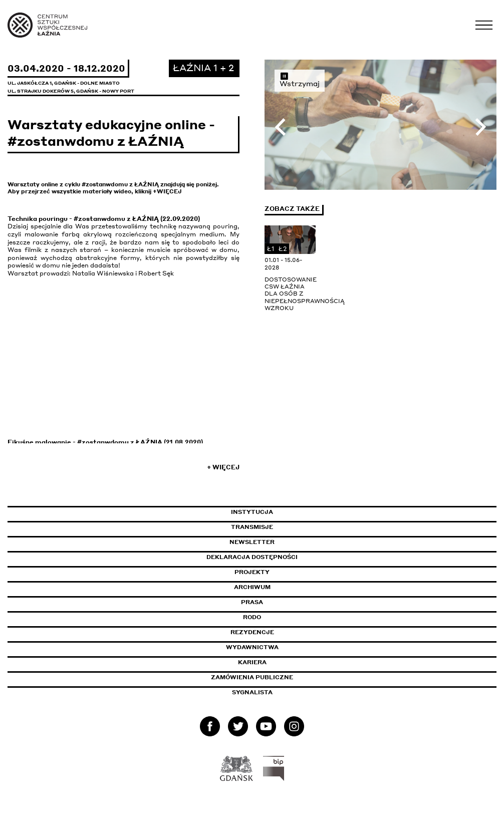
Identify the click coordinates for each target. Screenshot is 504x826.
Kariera (252, 662)
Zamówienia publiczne (275, 677)
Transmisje (295, 527)
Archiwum (252, 587)
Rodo (252, 617)
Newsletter (252, 542)
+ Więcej (223, 467)
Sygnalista (252, 692)
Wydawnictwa (252, 647)
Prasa (252, 602)
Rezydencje (252, 632)
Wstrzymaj (300, 80)
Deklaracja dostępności (252, 557)
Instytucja (252, 512)
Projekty (252, 572)
